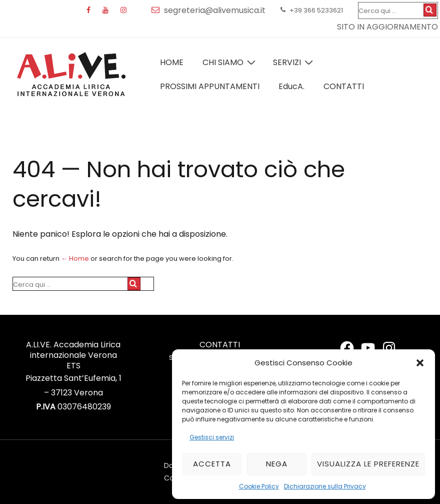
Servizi (294, 62)
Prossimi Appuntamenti (210, 86)
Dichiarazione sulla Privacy (325, 486)
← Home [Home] (75, 259)
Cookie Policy (259, 486)
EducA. (291, 86)
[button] (420, 363)
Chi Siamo (230, 62)
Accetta (212, 464)
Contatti (344, 86)
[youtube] (108, 11)
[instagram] (125, 11)
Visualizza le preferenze (368, 464)
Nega (277, 464)
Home (172, 62)
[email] (158, 10)
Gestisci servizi (212, 437)
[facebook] (91, 11)
